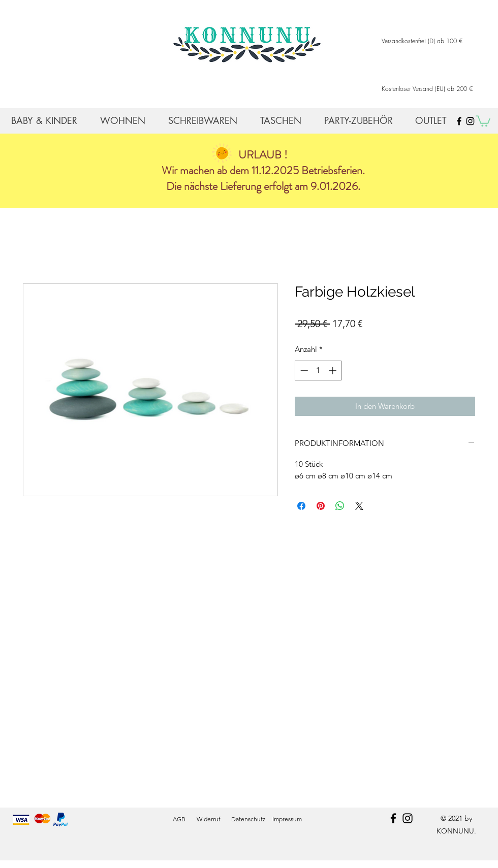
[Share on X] (359, 506)
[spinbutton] (318, 371)
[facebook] (393, 818)
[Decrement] (303, 371)
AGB (179, 819)
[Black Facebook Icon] (459, 121)
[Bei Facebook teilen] (301, 506)
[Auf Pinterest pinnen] (321, 506)
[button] (483, 120)
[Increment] (334, 371)
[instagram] (408, 818)
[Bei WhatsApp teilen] (340, 506)
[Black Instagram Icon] (470, 121)
